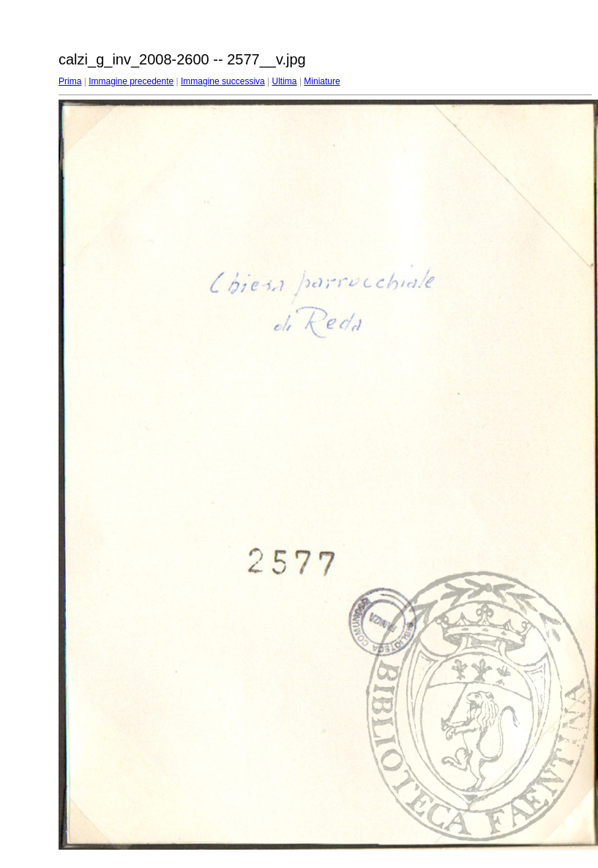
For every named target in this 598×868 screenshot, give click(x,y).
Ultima (285, 81)
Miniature (322, 81)
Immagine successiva (223, 81)
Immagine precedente (131, 81)
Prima (70, 81)
